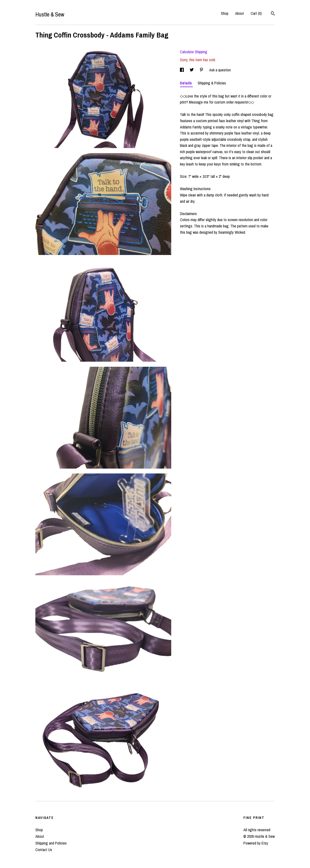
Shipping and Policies (51, 843)
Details (186, 83)
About (240, 13)
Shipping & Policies (212, 83)
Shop (225, 13)
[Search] (273, 14)
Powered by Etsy (256, 843)
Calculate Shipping (194, 52)
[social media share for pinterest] (202, 70)
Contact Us (44, 850)
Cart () (256, 13)
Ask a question (220, 70)
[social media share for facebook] (182, 70)
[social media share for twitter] (192, 70)
